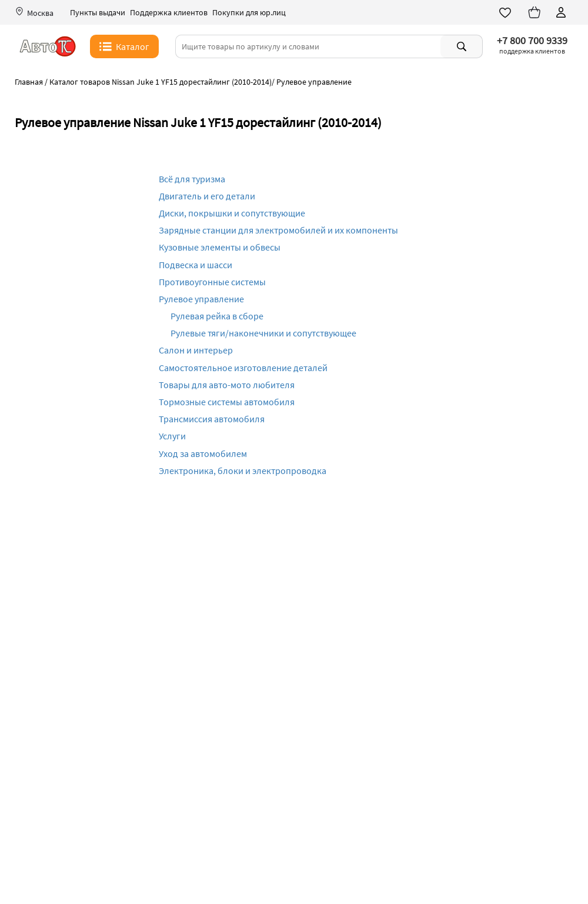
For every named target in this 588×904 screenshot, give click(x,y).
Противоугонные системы (212, 282)
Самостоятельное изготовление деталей (243, 368)
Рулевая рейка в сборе (217, 316)
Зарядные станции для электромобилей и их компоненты (278, 230)
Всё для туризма (192, 179)
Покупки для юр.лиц (249, 13)
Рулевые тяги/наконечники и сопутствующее (263, 333)
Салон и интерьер (196, 350)
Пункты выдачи (98, 13)
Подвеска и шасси (196, 265)
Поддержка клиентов (169, 13)
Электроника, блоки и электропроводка (243, 471)
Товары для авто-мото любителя (227, 385)
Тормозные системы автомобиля (227, 402)
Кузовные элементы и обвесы (220, 247)
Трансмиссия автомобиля (212, 419)
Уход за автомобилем (203, 453)
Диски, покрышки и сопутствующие (232, 213)
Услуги (172, 436)
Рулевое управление (201, 299)
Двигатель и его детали (207, 196)
